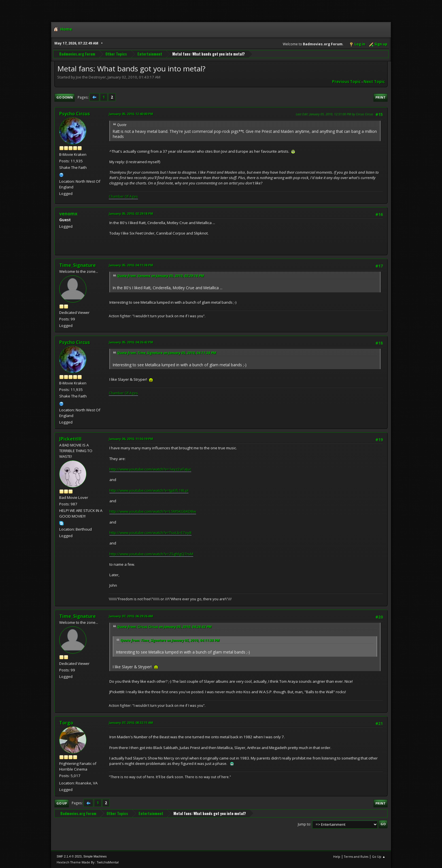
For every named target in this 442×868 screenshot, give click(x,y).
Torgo (66, 723)
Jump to (304, 824)
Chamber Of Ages (123, 196)
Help (337, 857)
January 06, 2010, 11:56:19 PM (131, 439)
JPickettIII (70, 439)
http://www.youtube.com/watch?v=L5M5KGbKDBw (153, 511)
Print (381, 97)
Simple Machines (95, 856)
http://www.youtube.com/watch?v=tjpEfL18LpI (149, 490)
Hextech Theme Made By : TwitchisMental (88, 862)
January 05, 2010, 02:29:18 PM (131, 213)
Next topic (374, 82)
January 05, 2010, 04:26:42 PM (131, 342)
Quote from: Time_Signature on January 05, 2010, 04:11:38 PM (167, 353)
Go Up (62, 803)
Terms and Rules (356, 857)
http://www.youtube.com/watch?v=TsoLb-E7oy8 (150, 533)
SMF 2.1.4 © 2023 (69, 856)
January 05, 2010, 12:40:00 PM (131, 114)
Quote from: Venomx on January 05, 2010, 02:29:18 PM (161, 276)
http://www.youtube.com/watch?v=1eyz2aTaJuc (150, 469)
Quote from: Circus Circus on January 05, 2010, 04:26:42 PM (164, 627)
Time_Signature (77, 265)
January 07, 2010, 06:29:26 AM (131, 616)
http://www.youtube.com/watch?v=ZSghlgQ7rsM (151, 554)
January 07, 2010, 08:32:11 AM (131, 723)
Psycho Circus (75, 114)
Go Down (65, 97)
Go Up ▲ (379, 857)
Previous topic (346, 82)
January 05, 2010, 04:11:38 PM (131, 265)
